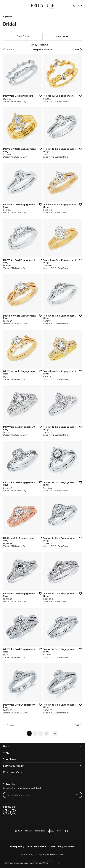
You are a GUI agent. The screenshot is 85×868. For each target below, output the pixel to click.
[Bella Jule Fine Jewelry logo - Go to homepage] (42, 6)
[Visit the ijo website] (29, 831)
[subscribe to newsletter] (77, 795)
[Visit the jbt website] (67, 831)
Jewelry (8, 17)
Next (77, 50)
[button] (75, 6)
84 (55, 733)
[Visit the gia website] (19, 831)
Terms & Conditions (37, 846)
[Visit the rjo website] (59, 831)
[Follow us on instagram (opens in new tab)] (13, 812)
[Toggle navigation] (5, 6)
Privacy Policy (17, 846)
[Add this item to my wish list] (39, 96)
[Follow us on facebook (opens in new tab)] (6, 812)
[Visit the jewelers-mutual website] (40, 831)
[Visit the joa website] (51, 831)
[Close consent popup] (59, 863)
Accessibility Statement (63, 846)
